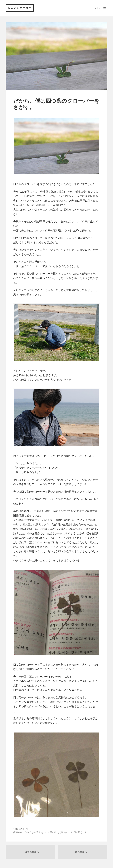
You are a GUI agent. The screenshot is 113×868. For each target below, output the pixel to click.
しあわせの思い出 (48, 832)
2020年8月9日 (21, 829)
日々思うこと (80, 832)
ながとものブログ (20, 8)
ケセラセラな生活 (29, 832)
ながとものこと (65, 832)
